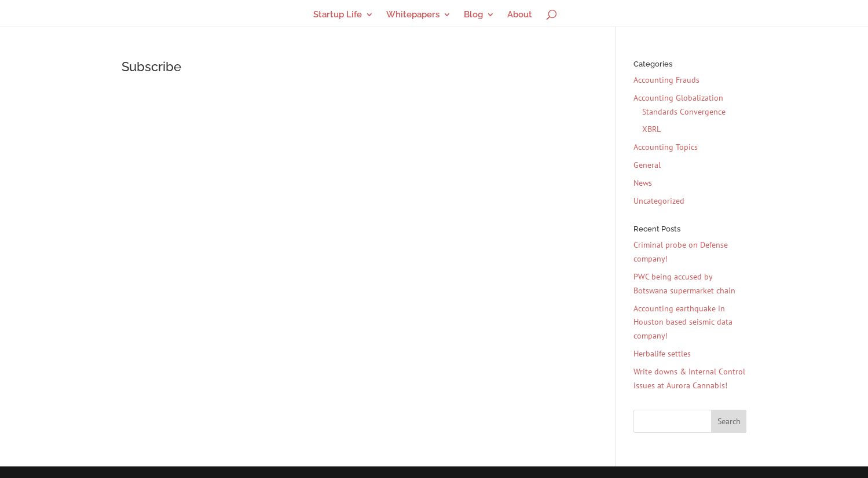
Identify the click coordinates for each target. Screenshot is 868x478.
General (647, 165)
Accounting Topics (666, 147)
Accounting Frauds (666, 80)
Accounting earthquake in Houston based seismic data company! (683, 322)
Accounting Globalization (678, 98)
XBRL (651, 129)
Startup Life (338, 15)
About (520, 15)
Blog (473, 15)
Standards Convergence (684, 112)
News (643, 183)
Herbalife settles (662, 354)
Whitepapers (413, 15)
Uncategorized (659, 201)
